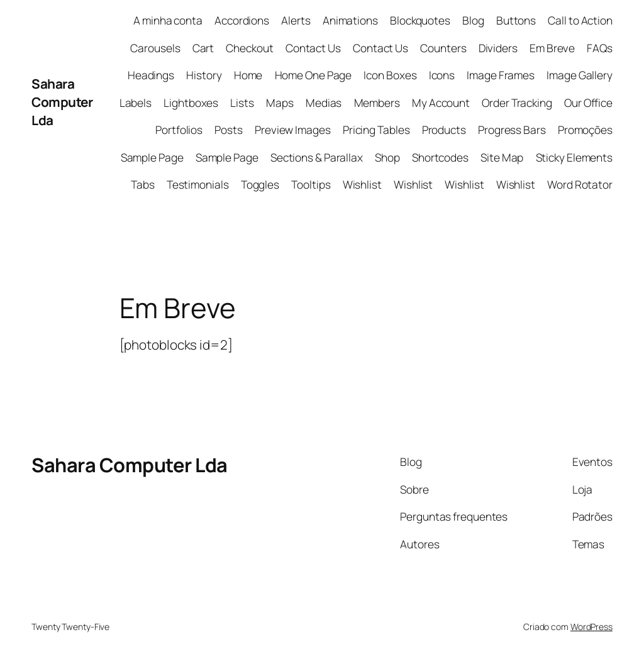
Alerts (296, 20)
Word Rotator (580, 184)
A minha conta (168, 20)
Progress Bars (512, 130)
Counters (443, 48)
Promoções (585, 130)
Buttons (516, 20)
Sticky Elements (575, 157)
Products (444, 130)
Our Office (588, 102)
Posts (229, 130)
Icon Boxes (390, 75)
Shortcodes (440, 157)
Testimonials (198, 184)
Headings (151, 75)
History (204, 75)
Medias (324, 102)
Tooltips (311, 184)
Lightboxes (191, 102)
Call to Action (580, 20)
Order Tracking (517, 102)
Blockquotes (420, 20)
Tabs (143, 184)
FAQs (600, 48)
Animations (350, 20)
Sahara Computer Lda (62, 102)
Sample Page (152, 157)
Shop (387, 157)
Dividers (498, 48)
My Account (441, 102)
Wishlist (362, 184)
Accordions (242, 20)
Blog (473, 20)
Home (248, 75)
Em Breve (552, 48)
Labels (136, 102)
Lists (242, 102)
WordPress (591, 627)
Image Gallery (580, 75)
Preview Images (293, 130)
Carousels (155, 48)
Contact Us (313, 48)
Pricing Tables (376, 130)
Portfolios (179, 130)
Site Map (502, 157)
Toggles (260, 184)
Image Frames (501, 75)
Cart (203, 48)
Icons (442, 75)
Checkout (249, 48)
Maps (280, 102)
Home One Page (314, 75)
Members (377, 102)
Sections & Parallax (317, 157)
